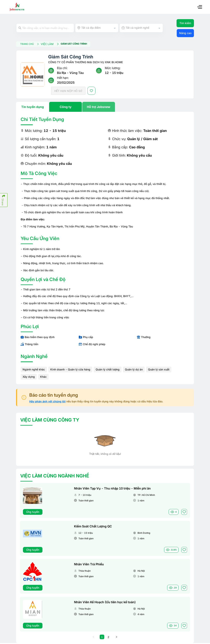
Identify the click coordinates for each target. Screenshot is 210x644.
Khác (43, 377)
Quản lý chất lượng (108, 370)
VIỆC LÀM (55, 44)
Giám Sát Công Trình (82, 45)
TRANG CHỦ (33, 44)
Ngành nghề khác (34, 370)
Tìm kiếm (185, 23)
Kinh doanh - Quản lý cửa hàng (70, 370)
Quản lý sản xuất (159, 370)
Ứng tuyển (33, 513)
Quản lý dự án (134, 370)
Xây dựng (29, 377)
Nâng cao (185, 33)
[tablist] (105, 108)
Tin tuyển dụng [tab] (33, 108)
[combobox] (97, 28)
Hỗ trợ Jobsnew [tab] (99, 108)
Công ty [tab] (66, 108)
